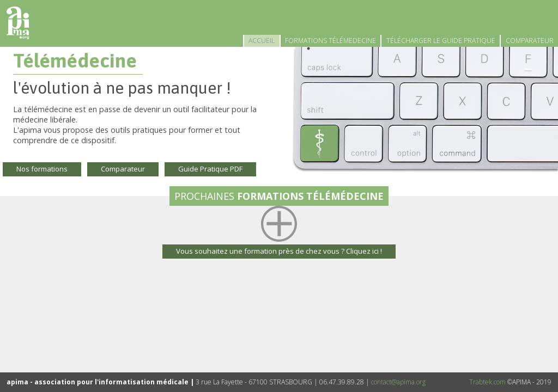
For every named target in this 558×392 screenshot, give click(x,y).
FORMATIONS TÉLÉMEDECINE (330, 41)
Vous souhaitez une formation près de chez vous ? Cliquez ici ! (279, 251)
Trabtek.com (487, 382)
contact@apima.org (398, 382)
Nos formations (42, 169)
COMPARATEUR (530, 41)
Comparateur (123, 169)
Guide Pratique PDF (210, 169)
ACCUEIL (262, 41)
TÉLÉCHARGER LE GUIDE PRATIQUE (441, 41)
